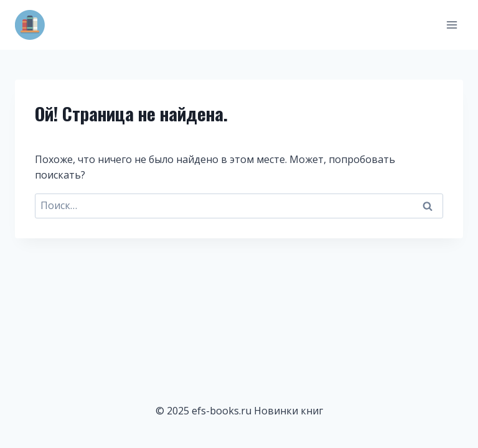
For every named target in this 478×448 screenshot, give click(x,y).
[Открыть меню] (452, 25)
